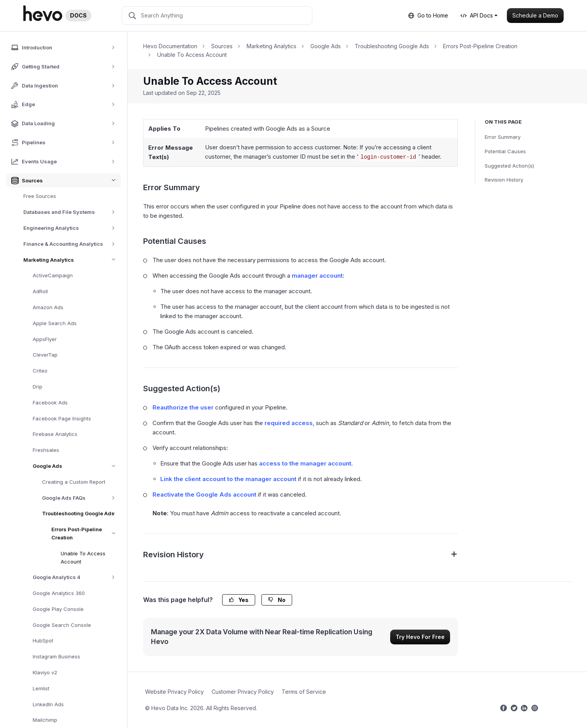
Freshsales (46, 450)
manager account (317, 276)
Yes (239, 600)
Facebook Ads (50, 402)
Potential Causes (505, 151)
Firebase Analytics (55, 434)
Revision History (504, 180)
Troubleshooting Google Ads (81, 514)
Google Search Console (62, 625)
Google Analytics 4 (76, 577)
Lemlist (41, 688)
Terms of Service (304, 692)
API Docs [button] (477, 15)
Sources (222, 46)
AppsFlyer (45, 339)
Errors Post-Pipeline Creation (86, 534)
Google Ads (77, 466)
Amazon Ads (48, 307)
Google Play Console (58, 609)
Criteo (40, 371)
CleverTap (45, 355)
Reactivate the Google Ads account (204, 494)
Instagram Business (56, 656)
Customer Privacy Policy (243, 692)
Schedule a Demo (535, 15)
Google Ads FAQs (81, 498)
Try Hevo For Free (420, 637)
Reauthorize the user (183, 407)
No (277, 600)
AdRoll (40, 291)
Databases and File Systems (72, 212)
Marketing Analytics (72, 260)
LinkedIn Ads (48, 704)
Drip (38, 387)
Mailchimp (45, 720)
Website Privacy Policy (174, 692)
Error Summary (503, 137)
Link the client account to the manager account (228, 479)
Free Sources (40, 196)
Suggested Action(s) (509, 166)
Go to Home (428, 15)
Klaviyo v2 (45, 672)
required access (289, 423)
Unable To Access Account (83, 557)
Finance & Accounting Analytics (72, 244)
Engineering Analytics (72, 228)
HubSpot (43, 640)
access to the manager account (305, 463)
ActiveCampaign (53, 275)
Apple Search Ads (55, 323)
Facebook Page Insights (62, 418)
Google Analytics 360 (59, 593)
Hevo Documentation (170, 46)
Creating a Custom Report (74, 482)
